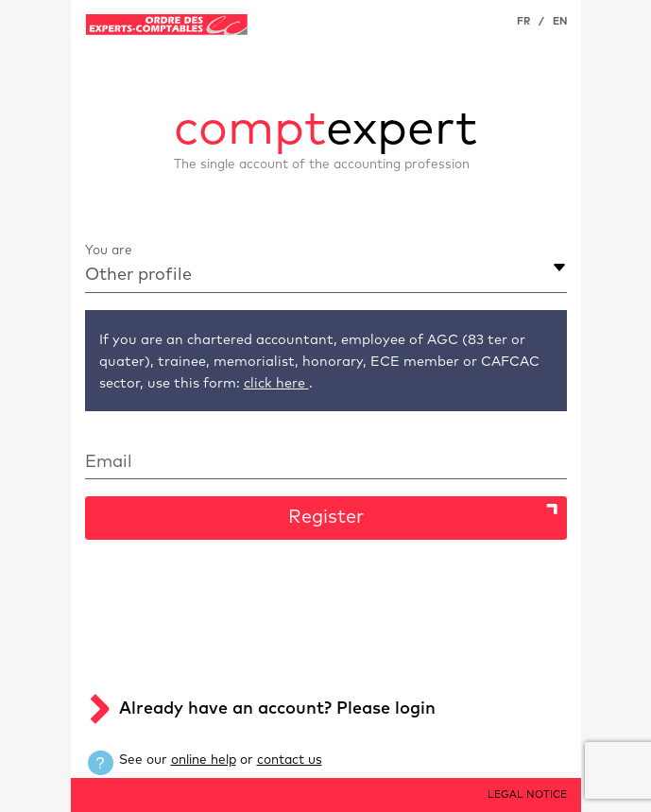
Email (109, 462)
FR (523, 21)
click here (276, 384)
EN (560, 21)
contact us (290, 760)
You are (109, 251)
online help (204, 760)
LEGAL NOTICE (527, 795)
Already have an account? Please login (277, 709)
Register (326, 517)
